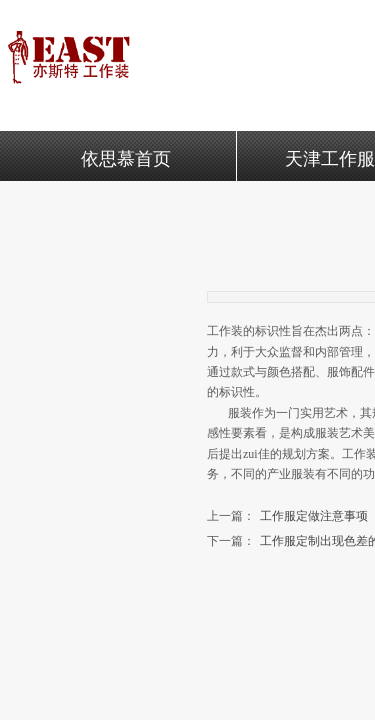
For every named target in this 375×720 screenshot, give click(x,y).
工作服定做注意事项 (287, 516)
